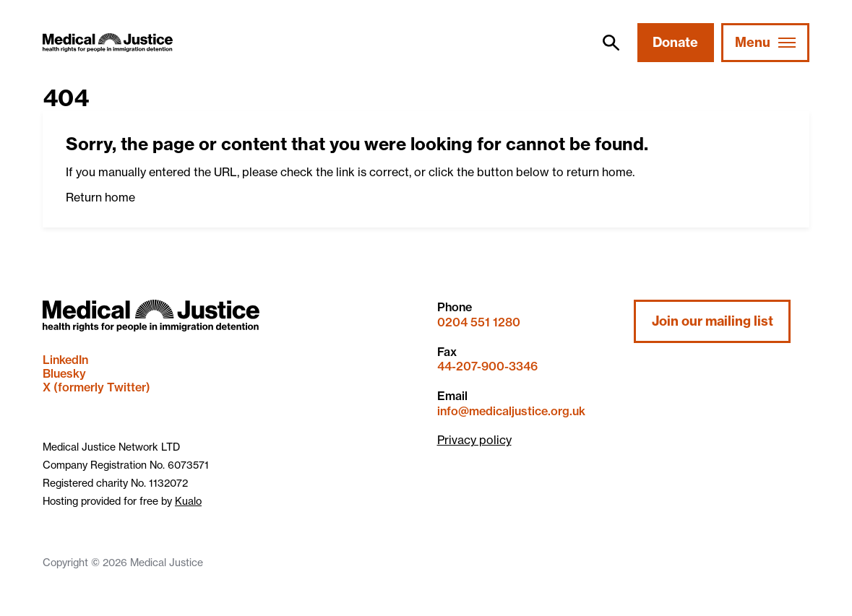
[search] (611, 43)
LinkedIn (65, 360)
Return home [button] (100, 197)
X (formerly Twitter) (96, 387)
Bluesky (64, 373)
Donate (675, 42)
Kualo (188, 501)
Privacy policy (474, 440)
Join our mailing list (713, 321)
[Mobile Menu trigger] (765, 43)
